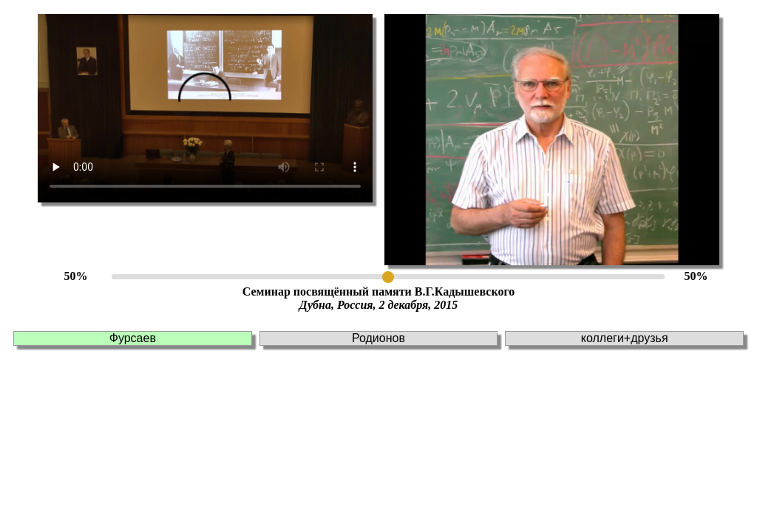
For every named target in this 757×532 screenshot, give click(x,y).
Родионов (378, 338)
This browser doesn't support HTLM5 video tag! (205, 108)
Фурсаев (133, 338)
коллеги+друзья (625, 338)
